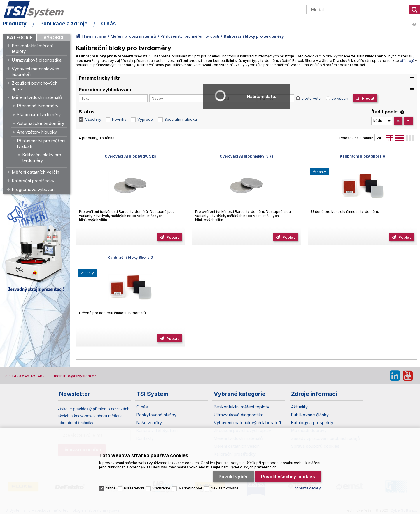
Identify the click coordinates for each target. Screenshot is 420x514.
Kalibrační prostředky (33, 181)
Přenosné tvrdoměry (38, 106)
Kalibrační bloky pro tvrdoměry (42, 158)
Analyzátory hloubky (37, 132)
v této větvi (311, 98)
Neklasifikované (225, 488)
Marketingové (190, 488)
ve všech (340, 98)
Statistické (161, 488)
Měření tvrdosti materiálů (37, 97)
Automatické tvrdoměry (41, 123)
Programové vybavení (34, 189)
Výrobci (53, 37)
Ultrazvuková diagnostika (37, 60)
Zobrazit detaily (307, 488)
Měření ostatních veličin (35, 172)
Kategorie (20, 37)
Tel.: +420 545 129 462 (24, 376)
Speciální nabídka (181, 119)
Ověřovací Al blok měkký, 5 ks (246, 156)
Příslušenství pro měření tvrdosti (41, 144)
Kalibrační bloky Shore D (130, 257)
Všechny (93, 119)
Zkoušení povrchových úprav (35, 86)
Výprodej (146, 119)
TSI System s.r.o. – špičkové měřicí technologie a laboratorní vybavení (36, 10)
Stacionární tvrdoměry (39, 114)
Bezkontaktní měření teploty (32, 48)
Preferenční (134, 488)
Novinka (119, 119)
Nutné (111, 488)
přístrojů (407, 61)
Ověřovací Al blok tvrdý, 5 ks (130, 156)
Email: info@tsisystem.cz (74, 376)
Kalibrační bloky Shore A (363, 156)
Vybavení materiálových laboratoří (35, 71)
